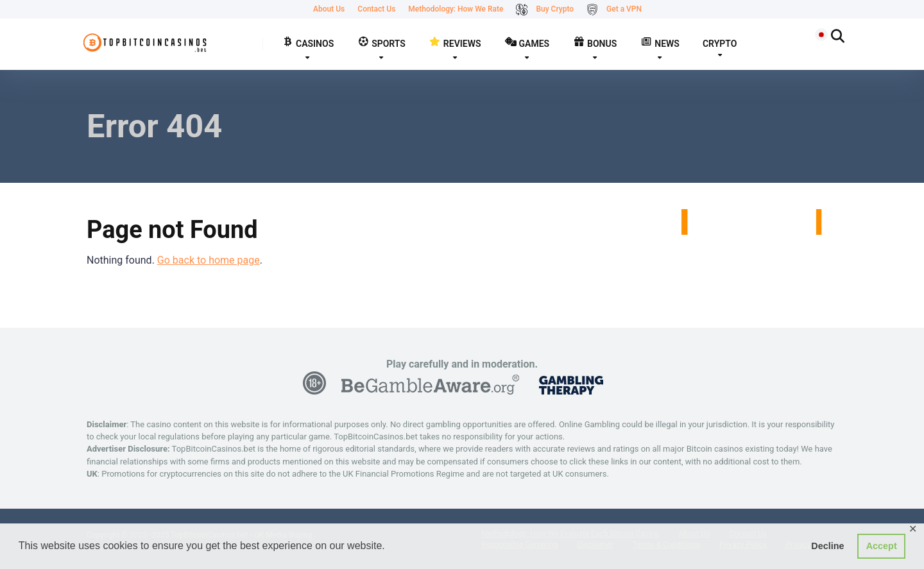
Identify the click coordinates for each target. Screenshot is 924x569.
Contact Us (376, 9)
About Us (329, 9)
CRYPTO (720, 44)
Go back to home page (209, 260)
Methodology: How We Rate (456, 9)
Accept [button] (882, 546)
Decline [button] (827, 546)
